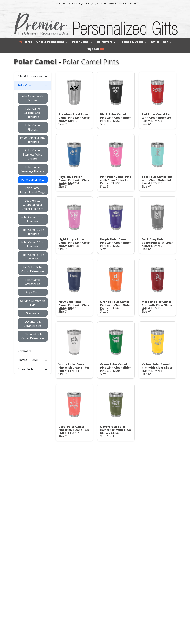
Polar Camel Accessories (33, 282)
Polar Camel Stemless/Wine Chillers (33, 155)
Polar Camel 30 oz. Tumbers (33, 219)
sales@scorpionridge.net (123, 3)
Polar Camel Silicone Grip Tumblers (33, 113)
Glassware (33, 313)
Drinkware (106, 42)
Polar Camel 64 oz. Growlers (33, 257)
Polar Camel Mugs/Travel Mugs (33, 190)
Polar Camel (82, 42)
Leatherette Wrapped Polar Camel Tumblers (33, 205)
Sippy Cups (33, 292)
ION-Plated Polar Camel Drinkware (33, 336)
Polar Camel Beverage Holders (33, 169)
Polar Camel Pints (33, 180)
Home (26, 42)
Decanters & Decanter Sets (33, 324)
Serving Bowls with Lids (33, 303)
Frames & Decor (133, 42)
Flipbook (95, 49)
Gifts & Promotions (52, 42)
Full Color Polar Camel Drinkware (33, 269)
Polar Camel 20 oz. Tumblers (33, 232)
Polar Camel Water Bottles (33, 98)
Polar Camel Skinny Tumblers (33, 140)
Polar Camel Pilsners (33, 127)
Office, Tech (161, 42)
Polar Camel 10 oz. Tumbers (33, 244)
